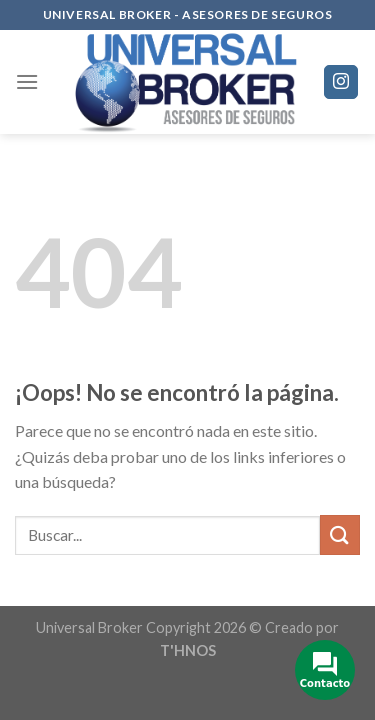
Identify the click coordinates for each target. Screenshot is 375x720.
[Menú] (27, 81)
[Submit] (340, 534)
